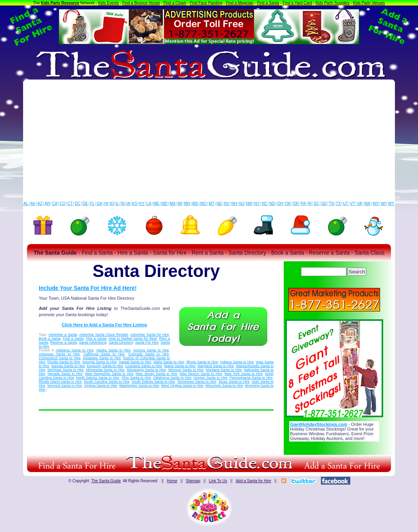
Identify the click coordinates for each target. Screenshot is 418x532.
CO (62, 204)
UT (345, 204)
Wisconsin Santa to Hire (224, 385)
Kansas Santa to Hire (68, 366)
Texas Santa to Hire (234, 382)
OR (296, 204)
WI (383, 204)
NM (249, 204)
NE (219, 204)
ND (272, 204)
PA (304, 204)
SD (324, 204)
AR (47, 204)
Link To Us (218, 481)
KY (142, 204)
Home (172, 481)
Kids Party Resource (60, 3)
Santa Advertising (93, 342)
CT (70, 204)
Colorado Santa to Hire (149, 354)
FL (92, 204)
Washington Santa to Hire (139, 385)
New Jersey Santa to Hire (157, 374)
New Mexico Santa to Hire (201, 374)
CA (55, 204)
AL (26, 204)
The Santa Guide (106, 481)
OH (280, 204)
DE (85, 204)
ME (156, 204)
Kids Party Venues (369, 3)
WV (376, 204)
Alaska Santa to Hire (114, 350)
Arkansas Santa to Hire (59, 354)
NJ (241, 204)
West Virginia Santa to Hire (182, 385)
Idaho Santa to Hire (169, 362)
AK (33, 204)
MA (173, 204)
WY (391, 204)
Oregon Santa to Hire (210, 378)
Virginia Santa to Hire (100, 385)
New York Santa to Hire (243, 374)
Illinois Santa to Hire (202, 362)
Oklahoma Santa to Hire (172, 378)
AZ (40, 204)
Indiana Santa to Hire (237, 362)
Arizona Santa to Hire (151, 350)
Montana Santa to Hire (224, 370)
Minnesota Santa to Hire (105, 370)
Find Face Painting (206, 3)
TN (331, 204)
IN (123, 204)
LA (149, 204)
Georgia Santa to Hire (99, 362)
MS (195, 204)
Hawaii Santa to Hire (135, 362)
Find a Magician (240, 3)
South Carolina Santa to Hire (106, 382)
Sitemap (193, 481)
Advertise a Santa (63, 335)
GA (99, 204)
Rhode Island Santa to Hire (60, 382)
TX (338, 204)
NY (257, 204)
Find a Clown (175, 3)
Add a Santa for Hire (253, 481)
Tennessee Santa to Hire (197, 382)
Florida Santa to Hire (64, 362)
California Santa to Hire (104, 354)
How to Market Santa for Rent (132, 338)
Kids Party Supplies (332, 3)
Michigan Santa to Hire (66, 370)
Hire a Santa (96, 338)
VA (360, 204)
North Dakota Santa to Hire (98, 378)
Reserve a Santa (63, 342)
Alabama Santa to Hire (75, 350)
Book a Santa (50, 338)
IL (117, 204)
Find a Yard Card (297, 3)
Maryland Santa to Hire (216, 366)
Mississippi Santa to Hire (146, 370)
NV (227, 204)
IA (128, 204)
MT (211, 204)
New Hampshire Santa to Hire (109, 374)
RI (310, 204)
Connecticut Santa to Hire (59, 358)
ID (112, 204)
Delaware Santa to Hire (102, 358)
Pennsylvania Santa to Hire (251, 378)
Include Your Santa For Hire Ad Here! (88, 288)
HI (106, 204)
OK (288, 204)
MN (187, 204)
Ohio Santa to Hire (136, 378)
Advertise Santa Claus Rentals (104, 335)
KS (135, 204)
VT (353, 204)
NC (265, 204)
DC (77, 204)
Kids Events (109, 3)
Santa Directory (121, 342)
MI (180, 204)
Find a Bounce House (141, 3)
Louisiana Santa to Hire (144, 366)
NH (234, 204)
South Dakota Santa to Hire (153, 382)
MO (204, 204)
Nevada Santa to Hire (65, 374)
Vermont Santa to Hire (65, 385)
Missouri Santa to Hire (186, 370)
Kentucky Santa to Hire (105, 366)
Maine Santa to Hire (180, 366)
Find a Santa (268, 3)
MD (165, 204)
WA (368, 204)
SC (316, 204)
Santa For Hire (147, 342)
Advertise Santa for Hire (150, 335)
